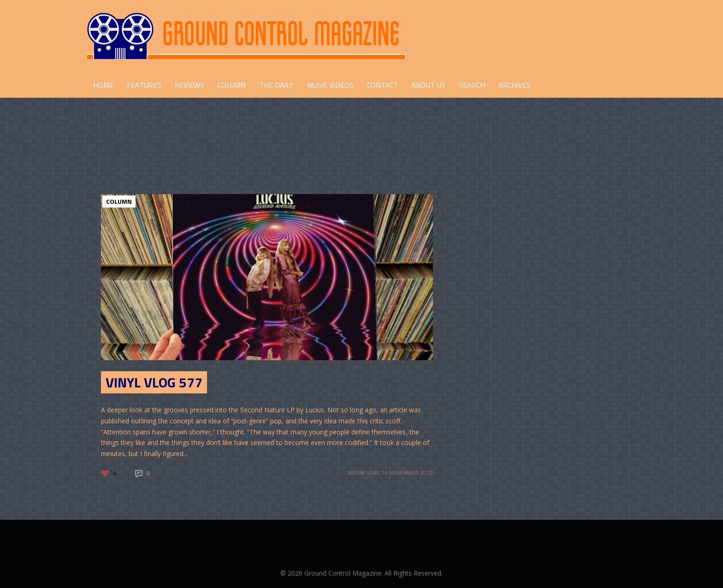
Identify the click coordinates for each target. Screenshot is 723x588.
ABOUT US (428, 85)
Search (472, 85)
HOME (103, 85)
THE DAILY (276, 85)
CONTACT (382, 85)
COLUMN (232, 85)
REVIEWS (190, 85)
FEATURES (144, 85)
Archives (515, 85)
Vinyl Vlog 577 (154, 382)
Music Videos (330, 85)
